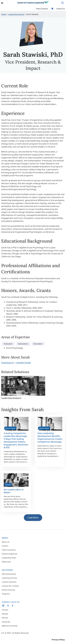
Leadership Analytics (11, 398)
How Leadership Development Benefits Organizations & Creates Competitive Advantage (50, 437)
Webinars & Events (10, 626)
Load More (33, 518)
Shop (52, 9)
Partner (5, 618)
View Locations (42, 9)
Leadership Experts (16, 14)
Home (4, 14)
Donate (5, 614)
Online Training (8, 590)
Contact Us (61, 9)
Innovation (38, 344)
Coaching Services (9, 578)
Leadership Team (9, 558)
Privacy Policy (58, 640)
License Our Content (10, 586)
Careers (5, 546)
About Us (6, 542)
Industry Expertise (9, 554)
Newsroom (6, 562)
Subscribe (6, 622)
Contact (5, 610)
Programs (6, 594)
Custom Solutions (9, 582)
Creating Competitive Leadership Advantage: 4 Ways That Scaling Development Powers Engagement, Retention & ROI (16, 440)
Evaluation (8, 344)
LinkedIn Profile (23, 363)
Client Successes (9, 550)
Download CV (8, 363)
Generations (23, 344)
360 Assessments (9, 574)
